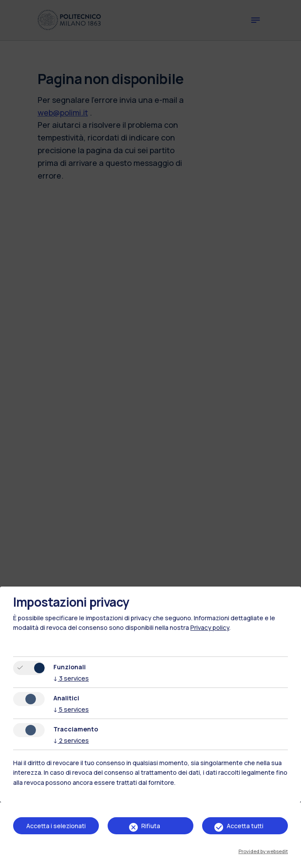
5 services (71, 709)
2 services (71, 740)
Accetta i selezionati (56, 826)
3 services (71, 678)
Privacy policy (210, 627)
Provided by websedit (263, 851)
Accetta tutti (245, 826)
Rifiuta (151, 826)
